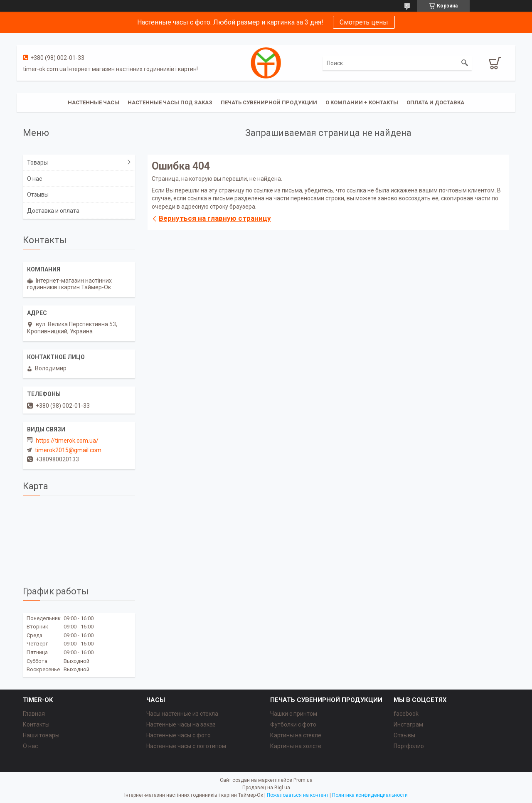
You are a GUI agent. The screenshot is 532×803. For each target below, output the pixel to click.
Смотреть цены (364, 22)
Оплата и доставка (435, 102)
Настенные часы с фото (179, 735)
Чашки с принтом (294, 714)
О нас (34, 179)
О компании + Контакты (362, 102)
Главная (34, 714)
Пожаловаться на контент (298, 795)
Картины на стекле (296, 735)
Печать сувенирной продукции (269, 102)
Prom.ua (303, 780)
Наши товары (41, 735)
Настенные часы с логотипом (186, 746)
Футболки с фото (293, 724)
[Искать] (465, 63)
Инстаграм (408, 724)
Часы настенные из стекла (182, 714)
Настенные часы (94, 102)
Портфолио (409, 746)
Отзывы (38, 195)
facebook (406, 714)
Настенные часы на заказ (181, 724)
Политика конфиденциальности (370, 795)
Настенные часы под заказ (170, 102)
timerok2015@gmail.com (68, 450)
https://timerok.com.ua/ (67, 441)
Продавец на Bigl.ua (266, 788)
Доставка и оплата (53, 211)
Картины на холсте (296, 746)
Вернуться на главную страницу (215, 218)
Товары (37, 163)
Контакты (36, 724)
